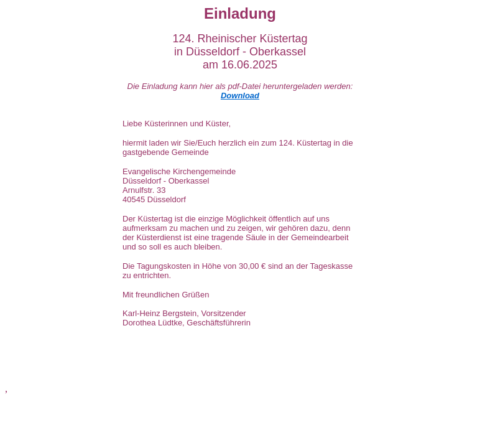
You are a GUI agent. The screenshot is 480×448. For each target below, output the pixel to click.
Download (240, 96)
